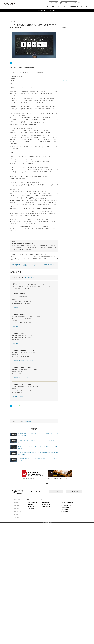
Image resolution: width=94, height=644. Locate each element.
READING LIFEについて (56, 7)
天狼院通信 (32, 505)
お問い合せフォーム (29, 277)
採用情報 (17, 514)
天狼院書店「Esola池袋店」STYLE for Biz (23, 361)
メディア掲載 (33, 509)
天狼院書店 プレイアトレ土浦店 (21, 378)
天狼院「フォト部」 (48, 507)
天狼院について (18, 500)
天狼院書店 (16, 308)
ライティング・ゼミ (48, 505)
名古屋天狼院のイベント (69, 508)
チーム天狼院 (33, 507)
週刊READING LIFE (86, 7)
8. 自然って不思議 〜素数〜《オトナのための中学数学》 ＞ (46, 412)
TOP (47, 7)
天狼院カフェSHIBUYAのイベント (69, 503)
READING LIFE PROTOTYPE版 (69, 3)
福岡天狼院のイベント (68, 512)
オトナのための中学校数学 (28, 421)
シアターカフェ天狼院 (18, 397)
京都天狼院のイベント (68, 510)
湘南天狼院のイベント (68, 506)
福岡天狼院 (16, 327)
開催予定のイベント (19, 511)
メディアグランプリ (34, 503)
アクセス (57, 492)
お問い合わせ (74, 492)
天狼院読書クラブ (47, 503)
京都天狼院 (16, 344)
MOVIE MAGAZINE (74, 7)
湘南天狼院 (17, 503)
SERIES (66, 7)
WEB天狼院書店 (54, 3)
